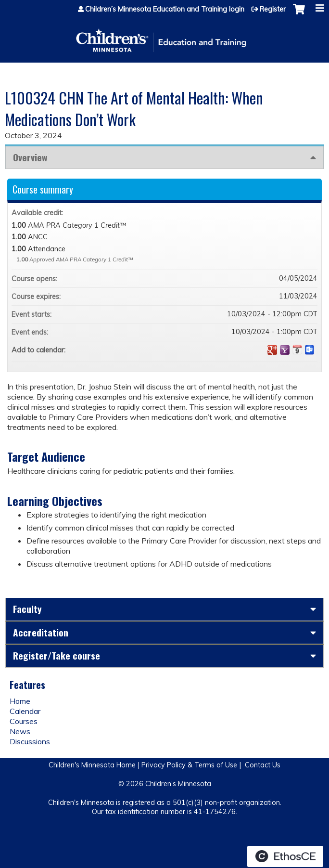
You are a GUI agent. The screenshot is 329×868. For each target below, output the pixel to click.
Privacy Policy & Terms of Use (189, 765)
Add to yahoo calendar (285, 350)
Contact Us (263, 765)
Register (273, 9)
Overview (30, 157)
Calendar (25, 711)
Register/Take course (57, 655)
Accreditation (41, 632)
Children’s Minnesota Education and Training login (165, 9)
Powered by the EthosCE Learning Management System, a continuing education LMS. (285, 856)
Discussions (30, 741)
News (20, 731)
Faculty (27, 609)
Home (20, 701)
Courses (24, 721)
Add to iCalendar (297, 350)
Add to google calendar (272, 350)
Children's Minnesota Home (92, 765)
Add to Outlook (310, 350)
